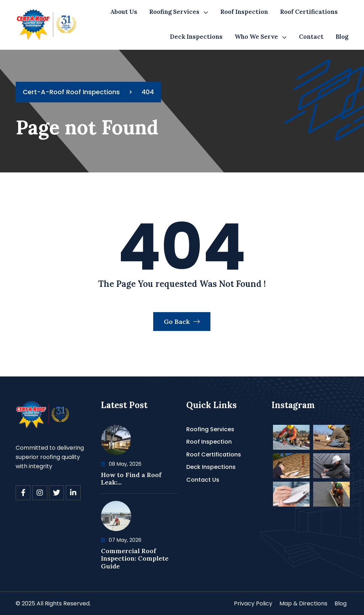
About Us (124, 12)
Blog (342, 37)
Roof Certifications (309, 12)
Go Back (182, 322)
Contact (311, 37)
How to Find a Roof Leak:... (131, 479)
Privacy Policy (253, 603)
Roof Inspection (244, 12)
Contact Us (203, 480)
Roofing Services (174, 12)
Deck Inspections (196, 37)
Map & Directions (303, 603)
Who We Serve (256, 37)
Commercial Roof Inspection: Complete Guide (135, 558)
